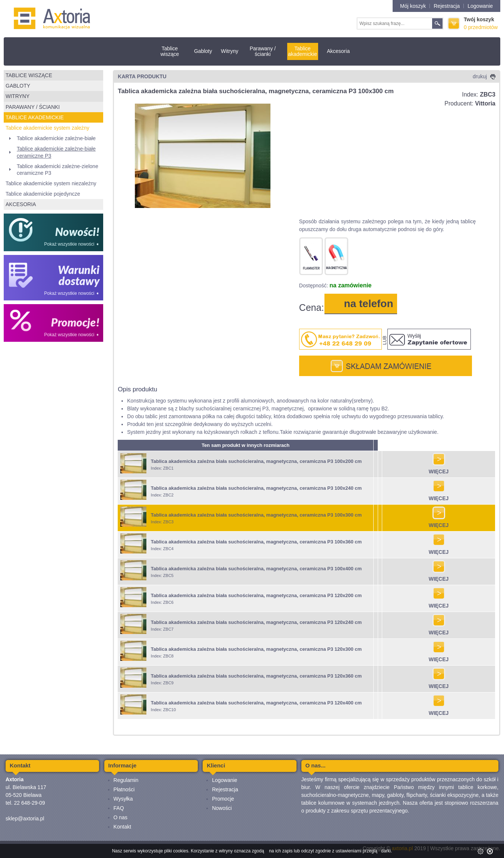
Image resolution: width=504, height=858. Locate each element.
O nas (121, 817)
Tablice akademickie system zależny (47, 128)
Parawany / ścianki (263, 51)
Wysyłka (123, 799)
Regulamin (126, 780)
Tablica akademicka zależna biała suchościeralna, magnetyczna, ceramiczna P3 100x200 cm (256, 461)
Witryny (230, 51)
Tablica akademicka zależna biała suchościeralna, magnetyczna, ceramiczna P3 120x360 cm (256, 676)
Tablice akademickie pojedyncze (43, 194)
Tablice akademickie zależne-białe (56, 138)
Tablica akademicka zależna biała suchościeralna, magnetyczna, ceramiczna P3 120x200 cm (256, 595)
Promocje (223, 799)
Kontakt (122, 827)
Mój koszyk (413, 6)
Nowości (222, 808)
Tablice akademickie (302, 51)
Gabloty (203, 51)
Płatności (124, 789)
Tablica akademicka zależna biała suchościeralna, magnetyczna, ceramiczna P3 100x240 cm (256, 488)
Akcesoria (338, 51)
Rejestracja (447, 6)
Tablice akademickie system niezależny (51, 183)
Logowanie (480, 6)
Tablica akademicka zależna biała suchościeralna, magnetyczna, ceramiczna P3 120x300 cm (256, 649)
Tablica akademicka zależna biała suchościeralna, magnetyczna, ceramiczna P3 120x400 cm (256, 703)
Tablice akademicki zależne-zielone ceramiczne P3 (58, 170)
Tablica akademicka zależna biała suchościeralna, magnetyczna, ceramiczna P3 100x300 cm (256, 515)
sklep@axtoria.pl (25, 818)
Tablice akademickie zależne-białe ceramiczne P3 (56, 152)
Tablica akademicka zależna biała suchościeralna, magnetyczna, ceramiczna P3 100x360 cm (256, 542)
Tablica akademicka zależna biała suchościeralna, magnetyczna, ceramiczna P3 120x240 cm (256, 622)
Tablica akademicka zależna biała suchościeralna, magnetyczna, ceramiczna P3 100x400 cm (256, 569)
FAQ (119, 808)
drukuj (484, 76)
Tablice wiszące (170, 51)
